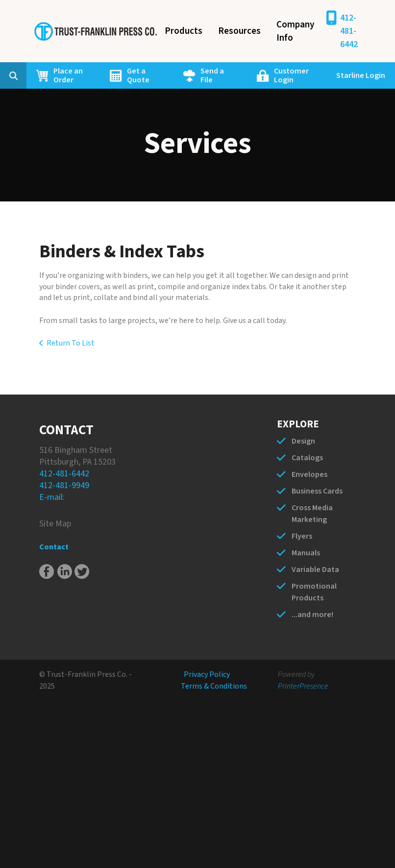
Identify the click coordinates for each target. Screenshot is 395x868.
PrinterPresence (303, 686)
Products (184, 31)
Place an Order (68, 75)
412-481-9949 (64, 485)
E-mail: (52, 497)
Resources (239, 31)
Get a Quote (138, 75)
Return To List (71, 343)
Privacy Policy (207, 674)
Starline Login (361, 75)
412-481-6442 (349, 31)
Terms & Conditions (214, 686)
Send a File (212, 75)
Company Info (295, 31)
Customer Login (291, 75)
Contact (54, 547)
